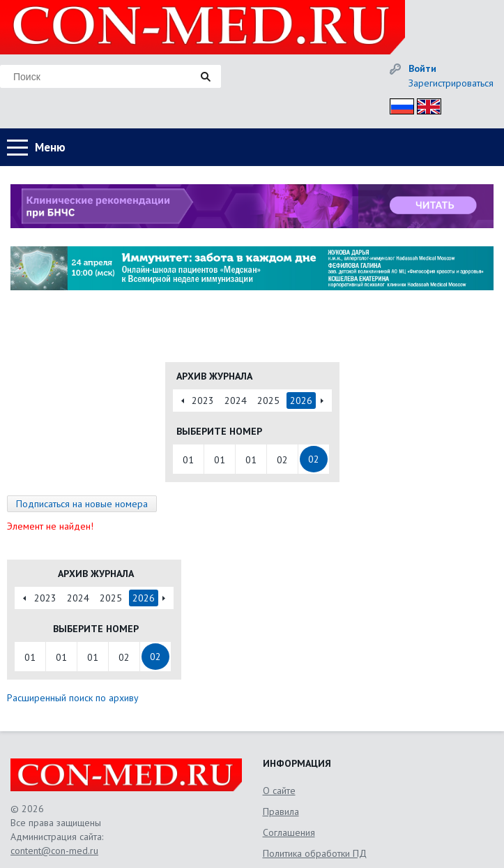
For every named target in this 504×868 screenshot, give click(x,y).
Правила (281, 811)
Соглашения (289, 832)
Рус (398, 104)
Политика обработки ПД (315, 853)
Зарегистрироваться (451, 83)
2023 (203, 401)
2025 (268, 401)
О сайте (279, 791)
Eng (425, 104)
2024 (236, 401)
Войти (422, 68)
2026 (301, 401)
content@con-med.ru (54, 851)
